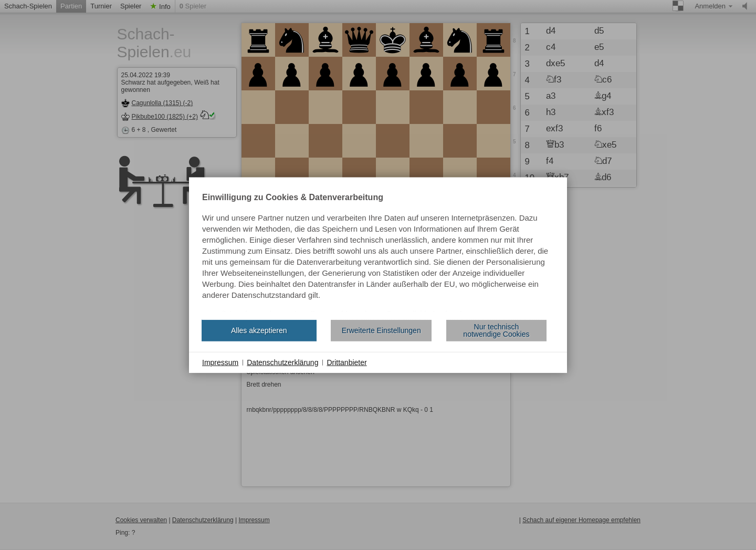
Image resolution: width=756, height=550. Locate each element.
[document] (378, 252)
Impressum (220, 362)
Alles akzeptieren (259, 330)
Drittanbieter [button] (346, 362)
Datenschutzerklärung (282, 362)
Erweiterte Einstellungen (381, 330)
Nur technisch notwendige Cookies (496, 330)
